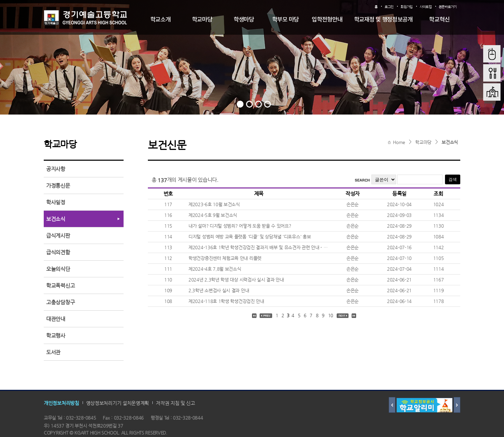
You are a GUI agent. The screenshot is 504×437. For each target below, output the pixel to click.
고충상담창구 (60, 302)
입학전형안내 (327, 20)
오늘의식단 (58, 269)
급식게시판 (58, 236)
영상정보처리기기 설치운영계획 (118, 403)
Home (399, 142)
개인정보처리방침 (61, 403)
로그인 (389, 7)
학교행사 (56, 335)
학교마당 (202, 20)
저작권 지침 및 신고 (175, 403)
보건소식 (450, 142)
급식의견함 (58, 252)
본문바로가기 (448, 7)
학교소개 (161, 20)
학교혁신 (439, 20)
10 (331, 315)
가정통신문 (58, 186)
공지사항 (56, 169)
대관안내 (56, 319)
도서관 (53, 352)
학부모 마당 (285, 20)
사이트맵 (426, 7)
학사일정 (56, 202)
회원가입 (407, 7)
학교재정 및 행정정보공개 (383, 20)
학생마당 (244, 20)
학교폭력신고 (60, 285)
